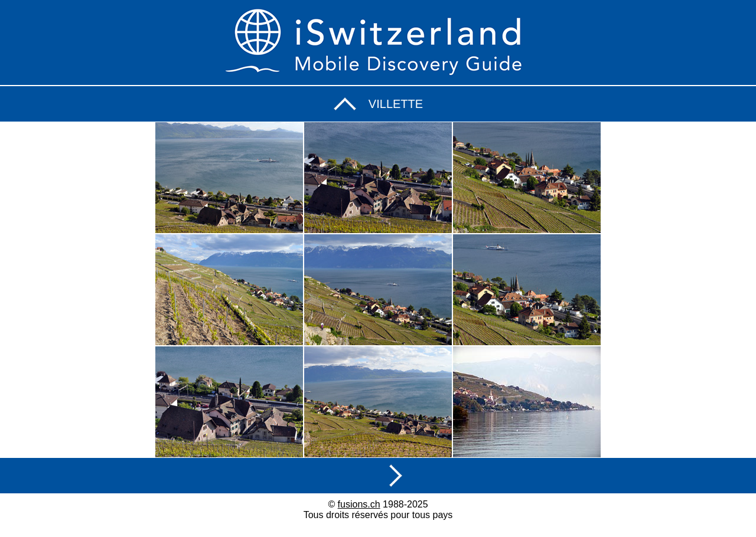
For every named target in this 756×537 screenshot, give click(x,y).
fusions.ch (359, 504)
